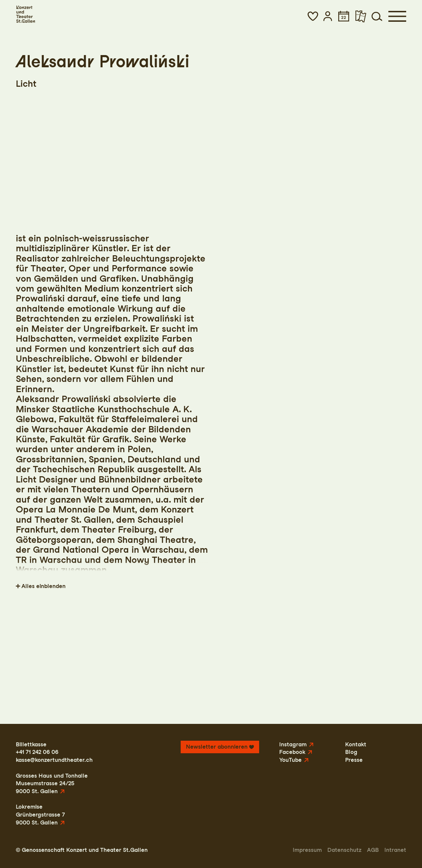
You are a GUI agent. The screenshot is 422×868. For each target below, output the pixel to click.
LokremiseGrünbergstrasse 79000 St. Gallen (40, 814)
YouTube (290, 760)
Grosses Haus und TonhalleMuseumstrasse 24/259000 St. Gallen (52, 783)
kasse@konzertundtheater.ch (54, 760)
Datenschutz (344, 850)
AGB (373, 850)
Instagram (293, 744)
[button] (313, 16)
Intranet (395, 850)
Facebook (292, 752)
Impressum (307, 850)
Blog (351, 752)
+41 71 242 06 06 (37, 752)
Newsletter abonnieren (217, 747)
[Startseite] (25, 14)
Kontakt (356, 744)
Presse (354, 760)
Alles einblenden (44, 586)
